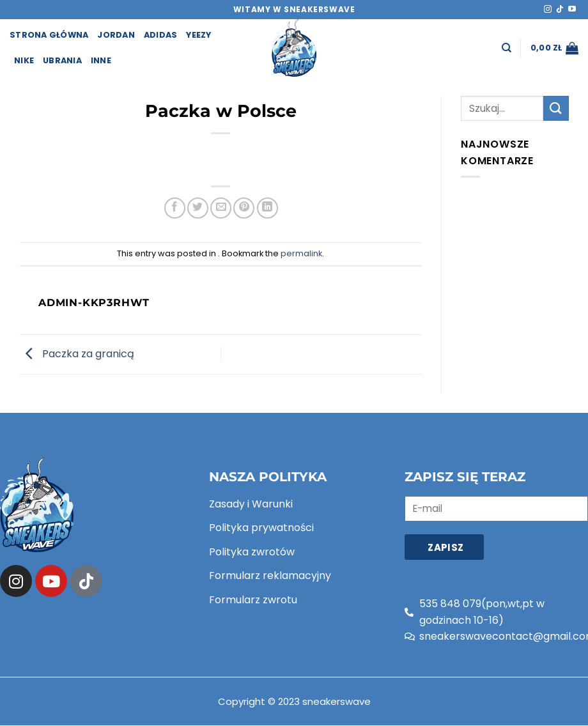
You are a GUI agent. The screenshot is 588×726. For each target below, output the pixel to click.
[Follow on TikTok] (560, 10)
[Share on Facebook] (175, 208)
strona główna (49, 35)
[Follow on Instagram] (548, 10)
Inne (101, 60)
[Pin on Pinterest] (244, 208)
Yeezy (198, 35)
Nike (24, 60)
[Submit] (556, 108)
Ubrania (62, 60)
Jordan (116, 35)
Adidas (161, 35)
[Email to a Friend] (221, 208)
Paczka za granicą (77, 354)
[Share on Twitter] (198, 208)
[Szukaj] (507, 48)
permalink (301, 253)
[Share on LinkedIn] (267, 208)
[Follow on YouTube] (572, 10)
